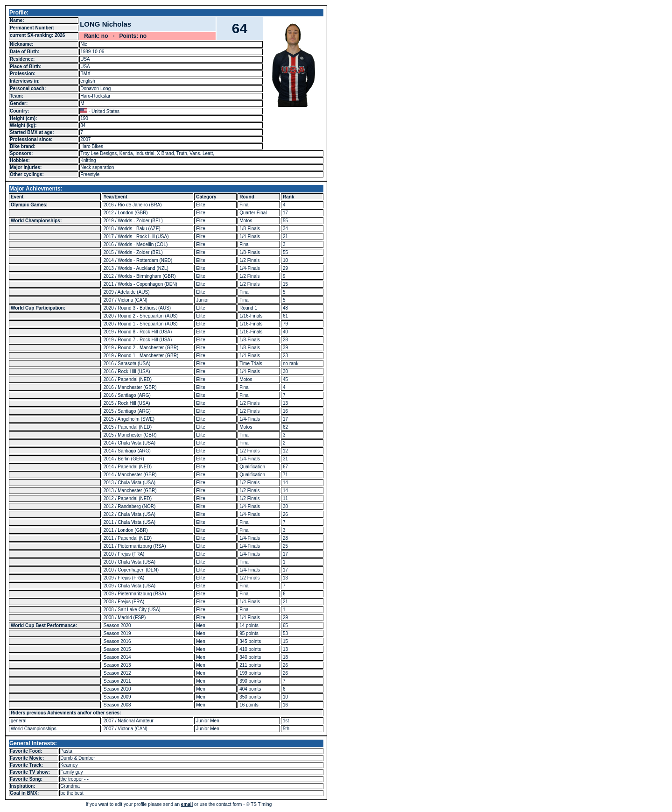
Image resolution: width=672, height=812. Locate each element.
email (187, 804)
